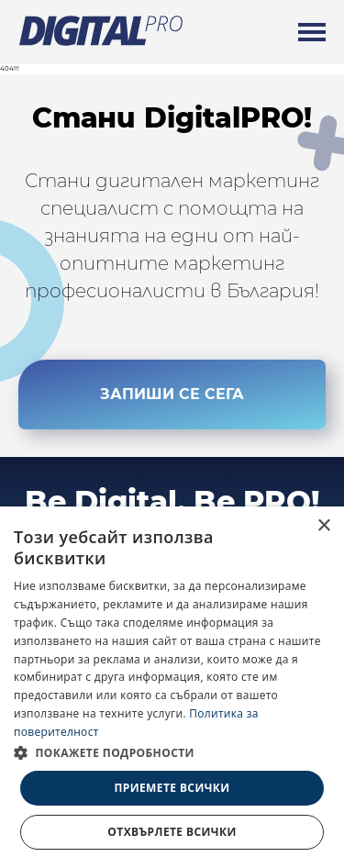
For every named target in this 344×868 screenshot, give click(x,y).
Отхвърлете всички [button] (172, 832)
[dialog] (172, 687)
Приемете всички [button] (172, 788)
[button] (172, 752)
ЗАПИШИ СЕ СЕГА (172, 399)
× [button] (323, 526)
